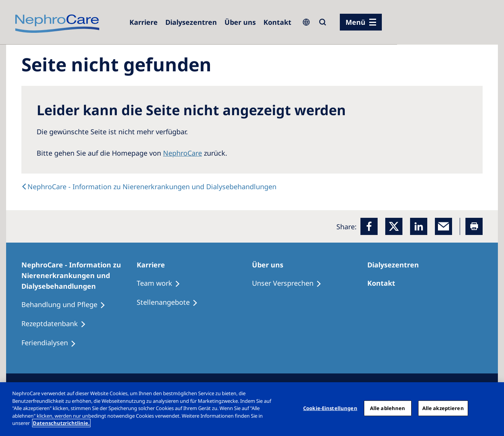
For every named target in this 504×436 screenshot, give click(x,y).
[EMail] (443, 226)
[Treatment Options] (162, 283)
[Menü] (361, 22)
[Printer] (474, 226)
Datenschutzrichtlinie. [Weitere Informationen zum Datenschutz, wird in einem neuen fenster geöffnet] (61, 423)
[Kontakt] (277, 22)
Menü (355, 22)
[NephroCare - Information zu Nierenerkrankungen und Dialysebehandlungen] (79, 275)
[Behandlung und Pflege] (67, 305)
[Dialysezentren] (191, 22)
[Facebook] (369, 226)
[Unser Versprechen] (290, 283)
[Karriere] (144, 22)
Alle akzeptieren (443, 408)
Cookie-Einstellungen (330, 408)
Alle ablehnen (388, 408)
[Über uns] (240, 22)
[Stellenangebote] (171, 302)
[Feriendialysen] (52, 343)
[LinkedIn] (419, 226)
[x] (394, 226)
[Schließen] (492, 408)
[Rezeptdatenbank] (57, 324)
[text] (149, 187)
